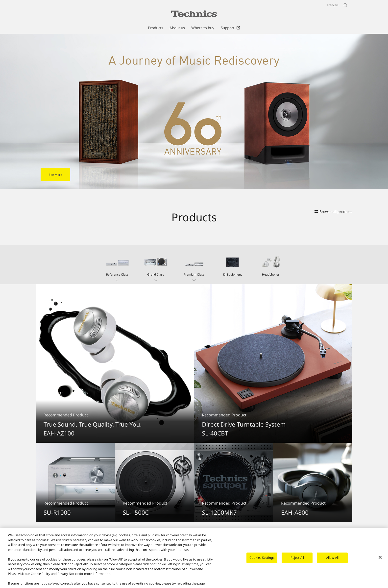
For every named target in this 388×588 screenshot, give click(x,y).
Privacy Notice (68, 576)
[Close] (380, 560)
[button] (117, 265)
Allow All (332, 560)
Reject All (297, 560)
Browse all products (333, 212)
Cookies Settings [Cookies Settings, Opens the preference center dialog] (262, 560)
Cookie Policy (40, 576)
